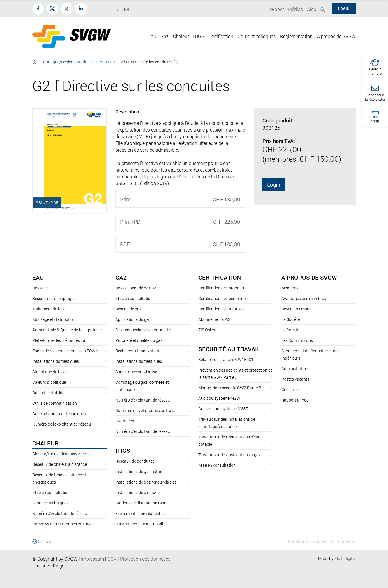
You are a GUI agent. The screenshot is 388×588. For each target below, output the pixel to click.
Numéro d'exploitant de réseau (143, 400)
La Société (291, 319)
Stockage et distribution (54, 319)
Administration (295, 368)
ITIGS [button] (199, 36)
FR (127, 9)
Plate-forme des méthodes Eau (60, 340)
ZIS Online (207, 330)
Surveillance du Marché (136, 372)
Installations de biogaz (136, 492)
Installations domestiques (56, 361)
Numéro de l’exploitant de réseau (62, 424)
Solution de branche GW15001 (226, 359)
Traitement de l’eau (49, 309)
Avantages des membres (304, 298)
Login (274, 185)
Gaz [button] (165, 36)
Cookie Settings (48, 565)
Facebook (298, 541)
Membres (290, 288)
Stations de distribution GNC (141, 503)
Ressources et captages (54, 298)
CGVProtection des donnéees (139, 559)
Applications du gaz (133, 319)
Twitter (319, 541)
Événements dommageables (141, 513)
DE (118, 9)
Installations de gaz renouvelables (146, 482)
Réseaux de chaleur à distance (60, 464)
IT (134, 9)
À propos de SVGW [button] (336, 36)
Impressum (92, 559)
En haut (43, 541)
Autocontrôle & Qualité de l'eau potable (67, 330)
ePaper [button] (277, 9)
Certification (220, 277)
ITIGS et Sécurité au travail (139, 524)
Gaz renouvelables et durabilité (143, 330)
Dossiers (40, 288)
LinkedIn (347, 541)
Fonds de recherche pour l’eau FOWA (65, 351)
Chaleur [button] (181, 36)
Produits (104, 62)
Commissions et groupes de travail (63, 524)
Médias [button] (295, 9)
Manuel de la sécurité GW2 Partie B (230, 388)
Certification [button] (221, 36)
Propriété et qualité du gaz (139, 340)
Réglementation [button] (296, 36)
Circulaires (291, 389)
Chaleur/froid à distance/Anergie (62, 454)
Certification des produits (221, 288)
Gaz (121, 277)
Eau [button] (152, 36)
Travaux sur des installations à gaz (230, 455)
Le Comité (290, 330)
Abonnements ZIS (214, 319)
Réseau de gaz (128, 309)
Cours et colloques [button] (257, 36)
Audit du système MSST (220, 398)
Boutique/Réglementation (66, 62)
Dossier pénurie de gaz (136, 288)
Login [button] (344, 8)
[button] (375, 67)
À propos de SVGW (309, 277)
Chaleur (45, 443)
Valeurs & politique (49, 382)
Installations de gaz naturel (140, 471)
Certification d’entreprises (221, 309)
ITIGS (123, 450)
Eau (38, 277)
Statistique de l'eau (49, 372)
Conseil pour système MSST (223, 409)
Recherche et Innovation (137, 351)
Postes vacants (295, 379)
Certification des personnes (223, 298)
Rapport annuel (295, 400)
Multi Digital (345, 558)
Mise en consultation (51, 492)
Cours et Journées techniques (59, 414)
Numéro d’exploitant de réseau (60, 513)
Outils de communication (55, 403)
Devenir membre (296, 309)
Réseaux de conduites (135, 461)
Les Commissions (297, 340)
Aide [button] (312, 9)
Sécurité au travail (229, 349)
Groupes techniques (50, 503)
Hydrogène (125, 421)
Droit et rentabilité (48, 393)
